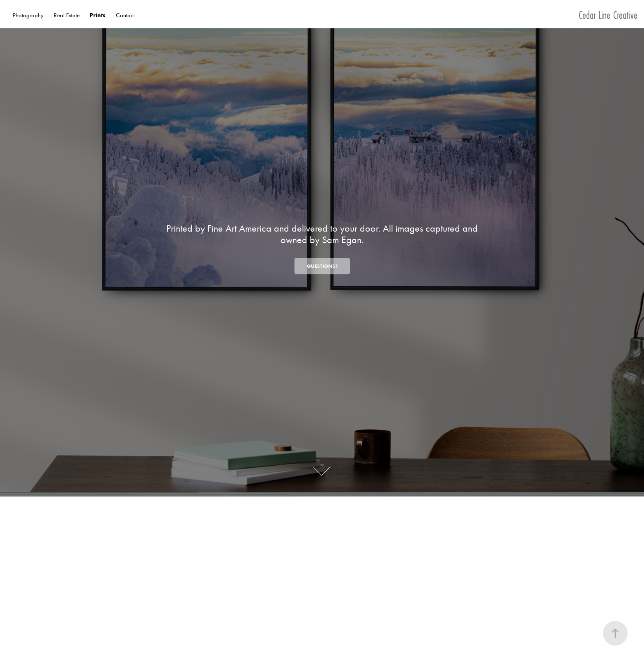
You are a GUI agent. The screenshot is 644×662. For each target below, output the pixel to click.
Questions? (322, 266)
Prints (98, 15)
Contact (125, 15)
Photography (28, 15)
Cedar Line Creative (608, 15)
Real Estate (67, 15)
